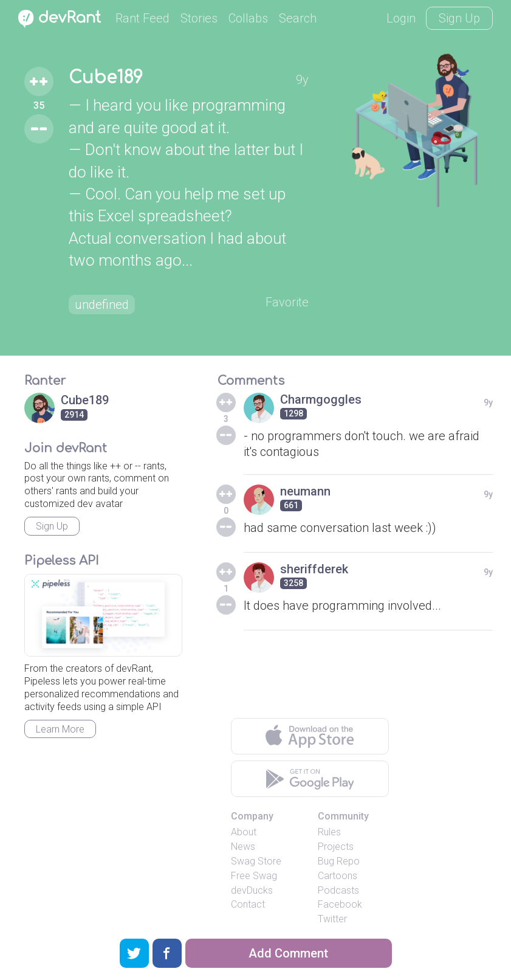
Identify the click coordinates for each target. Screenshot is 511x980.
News (243, 847)
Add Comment (288, 953)
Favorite (287, 302)
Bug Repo (339, 861)
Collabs (248, 18)
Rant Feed (142, 18)
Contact (248, 904)
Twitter (332, 919)
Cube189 (106, 78)
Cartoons (338, 876)
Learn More (60, 729)
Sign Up (459, 18)
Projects (336, 847)
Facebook (340, 904)
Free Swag (254, 876)
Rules (329, 832)
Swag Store (256, 861)
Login (401, 18)
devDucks (252, 890)
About (244, 832)
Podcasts (338, 890)
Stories (199, 18)
